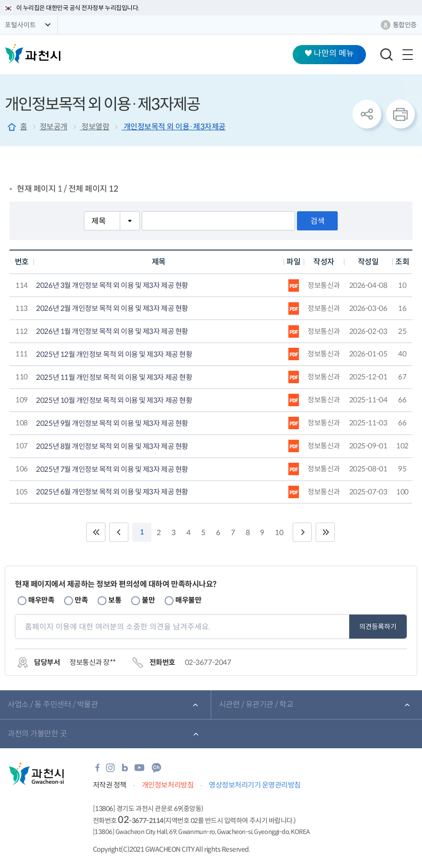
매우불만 (188, 600)
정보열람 (95, 127)
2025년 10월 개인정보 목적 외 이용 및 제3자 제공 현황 (114, 400)
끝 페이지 (325, 532)
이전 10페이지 (119, 532)
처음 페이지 (96, 532)
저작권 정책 (110, 785)
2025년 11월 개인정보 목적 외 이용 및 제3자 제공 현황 (114, 377)
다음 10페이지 (302, 532)
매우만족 (41, 600)
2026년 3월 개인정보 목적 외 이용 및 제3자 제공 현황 (112, 286)
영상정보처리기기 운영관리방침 (255, 785)
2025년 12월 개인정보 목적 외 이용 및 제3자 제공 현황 (114, 354)
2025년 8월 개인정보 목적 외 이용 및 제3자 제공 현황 (112, 446)
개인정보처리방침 (168, 785)
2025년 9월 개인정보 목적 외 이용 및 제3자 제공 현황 (112, 423)
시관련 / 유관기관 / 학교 (256, 704)
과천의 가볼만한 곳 (37, 734)
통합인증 (405, 25)
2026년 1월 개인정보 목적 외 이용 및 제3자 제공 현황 (112, 331)
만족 (81, 600)
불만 (148, 600)
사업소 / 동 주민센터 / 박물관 (53, 704)
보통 (115, 600)
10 (279, 532)
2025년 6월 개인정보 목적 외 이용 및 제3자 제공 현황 (112, 492)
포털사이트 (20, 25)
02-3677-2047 (208, 662)
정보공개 (54, 127)
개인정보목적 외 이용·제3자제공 (173, 127)
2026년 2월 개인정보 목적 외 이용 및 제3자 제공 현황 (112, 308)
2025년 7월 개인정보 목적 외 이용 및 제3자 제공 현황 (112, 469)
